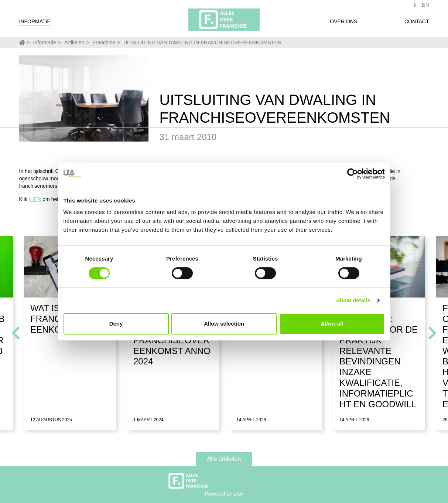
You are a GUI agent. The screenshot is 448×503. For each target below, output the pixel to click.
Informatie (35, 23)
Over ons (343, 23)
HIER (35, 199)
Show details (353, 300)
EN (425, 7)
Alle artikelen (224, 459)
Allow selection (224, 324)
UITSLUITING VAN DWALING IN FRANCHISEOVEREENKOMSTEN (202, 43)
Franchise (104, 43)
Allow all (332, 324)
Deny (116, 324)
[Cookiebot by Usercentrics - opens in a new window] (353, 174)
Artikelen (74, 43)
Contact (417, 23)
